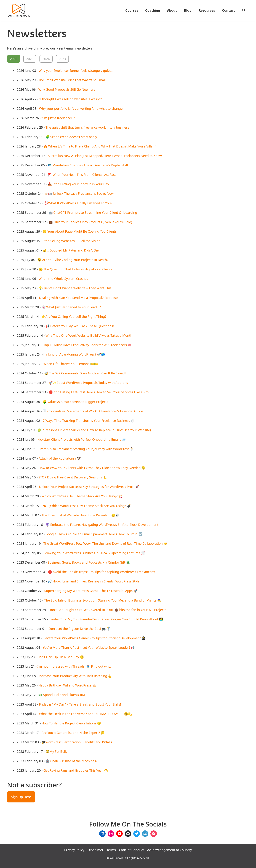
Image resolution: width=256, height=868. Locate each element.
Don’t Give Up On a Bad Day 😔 (61, 657)
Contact (229, 10)
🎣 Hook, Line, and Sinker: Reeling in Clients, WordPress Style (94, 581)
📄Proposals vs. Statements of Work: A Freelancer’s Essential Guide (93, 411)
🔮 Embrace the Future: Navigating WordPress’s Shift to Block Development (102, 525)
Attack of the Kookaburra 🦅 (60, 458)
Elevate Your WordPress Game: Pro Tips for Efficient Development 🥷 (94, 638)
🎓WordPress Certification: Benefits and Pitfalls (77, 742)
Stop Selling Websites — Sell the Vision (72, 241)
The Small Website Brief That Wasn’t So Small (72, 80)
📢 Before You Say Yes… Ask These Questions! (80, 326)
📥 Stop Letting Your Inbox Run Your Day (78, 184)
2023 (62, 59)
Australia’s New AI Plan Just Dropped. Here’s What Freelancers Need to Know (105, 156)
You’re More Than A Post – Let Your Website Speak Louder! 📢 (89, 647)
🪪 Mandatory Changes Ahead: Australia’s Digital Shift (88, 165)
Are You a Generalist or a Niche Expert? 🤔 (73, 733)
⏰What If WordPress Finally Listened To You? (78, 203)
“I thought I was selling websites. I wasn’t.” (71, 99)
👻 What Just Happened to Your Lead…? (71, 307)
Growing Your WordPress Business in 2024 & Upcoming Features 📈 (94, 553)
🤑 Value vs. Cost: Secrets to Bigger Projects (75, 402)
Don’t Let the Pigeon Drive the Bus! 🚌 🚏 (80, 629)
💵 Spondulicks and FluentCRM (62, 695)
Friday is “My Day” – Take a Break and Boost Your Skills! (80, 704)
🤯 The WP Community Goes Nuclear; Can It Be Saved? (85, 373)
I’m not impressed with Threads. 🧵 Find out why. (74, 666)
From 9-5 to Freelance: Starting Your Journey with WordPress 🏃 (86, 449)
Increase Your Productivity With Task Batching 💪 (75, 676)
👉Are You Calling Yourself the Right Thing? (74, 317)
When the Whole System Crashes (63, 279)
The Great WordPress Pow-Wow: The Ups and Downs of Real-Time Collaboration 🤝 (105, 543)
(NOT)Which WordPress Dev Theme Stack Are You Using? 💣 (86, 506)
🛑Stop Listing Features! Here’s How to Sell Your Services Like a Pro (99, 392)
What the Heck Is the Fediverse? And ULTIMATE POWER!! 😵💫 (86, 714)
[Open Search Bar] (244, 10)
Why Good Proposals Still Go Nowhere (67, 89)
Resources (207, 10)
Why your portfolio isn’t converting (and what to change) (81, 108)
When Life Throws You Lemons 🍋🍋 (71, 364)
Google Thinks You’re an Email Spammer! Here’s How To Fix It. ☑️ (94, 534)
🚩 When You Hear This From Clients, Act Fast (82, 175)
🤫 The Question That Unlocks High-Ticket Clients (76, 269)
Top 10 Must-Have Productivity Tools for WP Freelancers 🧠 (87, 345)
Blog (188, 10)
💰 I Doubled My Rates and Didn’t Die (71, 250)
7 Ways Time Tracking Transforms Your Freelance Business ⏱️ (89, 421)
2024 (46, 59)
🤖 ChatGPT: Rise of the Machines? (71, 761)
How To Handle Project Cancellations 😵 (71, 723)
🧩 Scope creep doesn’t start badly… (72, 137)
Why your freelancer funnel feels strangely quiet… (76, 71)
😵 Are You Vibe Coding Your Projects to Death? (73, 260)
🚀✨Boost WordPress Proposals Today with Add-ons (88, 383)
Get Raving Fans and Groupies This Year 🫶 (75, 770)
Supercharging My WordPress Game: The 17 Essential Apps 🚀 (91, 591)
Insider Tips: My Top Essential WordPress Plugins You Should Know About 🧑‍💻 (106, 619)
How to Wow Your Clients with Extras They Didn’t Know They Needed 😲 (92, 468)
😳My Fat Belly (56, 752)
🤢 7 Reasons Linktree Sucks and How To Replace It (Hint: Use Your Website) (94, 430)
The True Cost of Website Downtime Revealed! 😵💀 (80, 515)
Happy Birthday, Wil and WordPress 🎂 (67, 685)
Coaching (153, 10)
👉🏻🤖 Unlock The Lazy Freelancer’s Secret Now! (79, 193)
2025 (30, 59)
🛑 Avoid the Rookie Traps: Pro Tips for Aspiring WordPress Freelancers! (101, 572)
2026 (14, 59)
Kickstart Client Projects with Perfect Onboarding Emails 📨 (82, 439)
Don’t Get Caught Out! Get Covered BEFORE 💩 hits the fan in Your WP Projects (107, 610)
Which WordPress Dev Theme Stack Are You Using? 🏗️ (82, 496)
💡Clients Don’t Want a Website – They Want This (75, 288)
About (172, 10)
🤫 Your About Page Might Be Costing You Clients (80, 231)
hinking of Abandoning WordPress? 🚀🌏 (74, 354)
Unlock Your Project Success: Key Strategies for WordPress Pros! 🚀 (89, 487)
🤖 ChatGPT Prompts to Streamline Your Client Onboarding (93, 213)
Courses (132, 10)
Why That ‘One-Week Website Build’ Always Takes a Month (89, 335)
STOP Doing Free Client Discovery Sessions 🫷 (73, 477)
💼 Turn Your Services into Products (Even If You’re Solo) (90, 222)
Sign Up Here (21, 797)
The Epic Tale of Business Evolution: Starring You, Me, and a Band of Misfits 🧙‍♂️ (103, 600)
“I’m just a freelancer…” (59, 118)
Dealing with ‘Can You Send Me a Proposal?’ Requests (79, 298)
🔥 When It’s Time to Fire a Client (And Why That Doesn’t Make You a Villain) (100, 146)
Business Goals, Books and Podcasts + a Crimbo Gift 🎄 (89, 562)
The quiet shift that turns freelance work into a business (87, 127)
